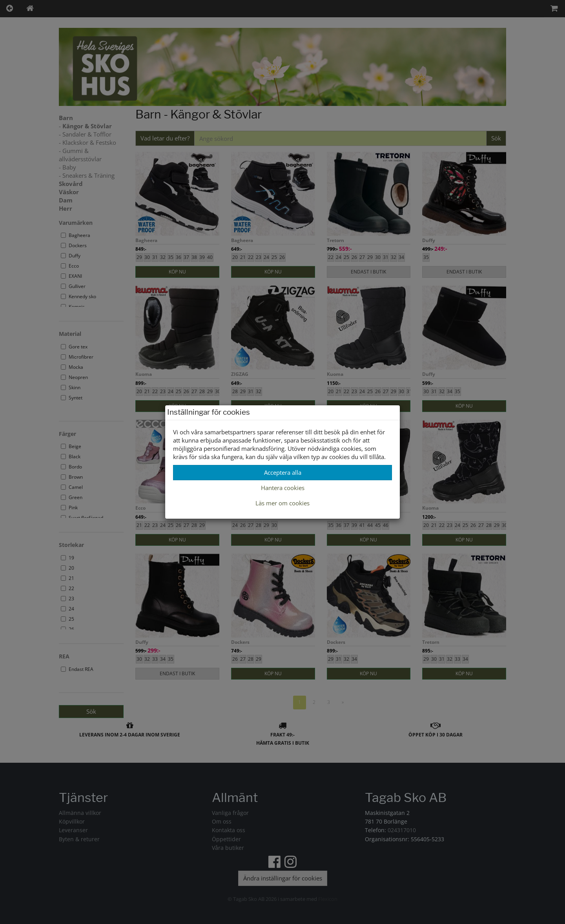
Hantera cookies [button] (283, 488)
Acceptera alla (283, 472)
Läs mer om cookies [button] (282, 503)
